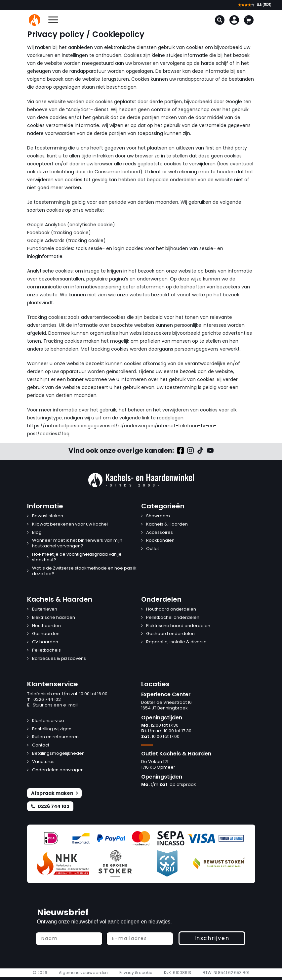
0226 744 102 (44, 700)
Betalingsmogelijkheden (58, 754)
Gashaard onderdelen (170, 634)
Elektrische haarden (54, 618)
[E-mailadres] (140, 939)
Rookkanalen (160, 541)
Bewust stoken (48, 516)
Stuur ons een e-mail (52, 705)
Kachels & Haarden (167, 524)
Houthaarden (46, 626)
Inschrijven (212, 938)
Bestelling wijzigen (52, 729)
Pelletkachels (46, 650)
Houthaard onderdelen (171, 609)
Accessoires (160, 533)
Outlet (153, 549)
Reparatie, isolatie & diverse (176, 642)
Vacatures (43, 762)
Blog (37, 533)
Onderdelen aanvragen (58, 770)
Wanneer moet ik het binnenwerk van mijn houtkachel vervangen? (77, 543)
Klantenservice (48, 721)
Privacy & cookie (136, 973)
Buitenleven (45, 609)
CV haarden (45, 642)
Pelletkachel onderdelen (173, 618)
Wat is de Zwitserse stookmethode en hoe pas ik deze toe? (84, 571)
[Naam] (69, 939)
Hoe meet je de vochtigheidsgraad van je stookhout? (77, 557)
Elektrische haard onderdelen (178, 626)
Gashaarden (46, 634)
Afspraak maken (54, 793)
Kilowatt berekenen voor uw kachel (70, 524)
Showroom (158, 516)
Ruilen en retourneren (55, 737)
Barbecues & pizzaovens (59, 659)
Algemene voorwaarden (83, 973)
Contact (41, 745)
